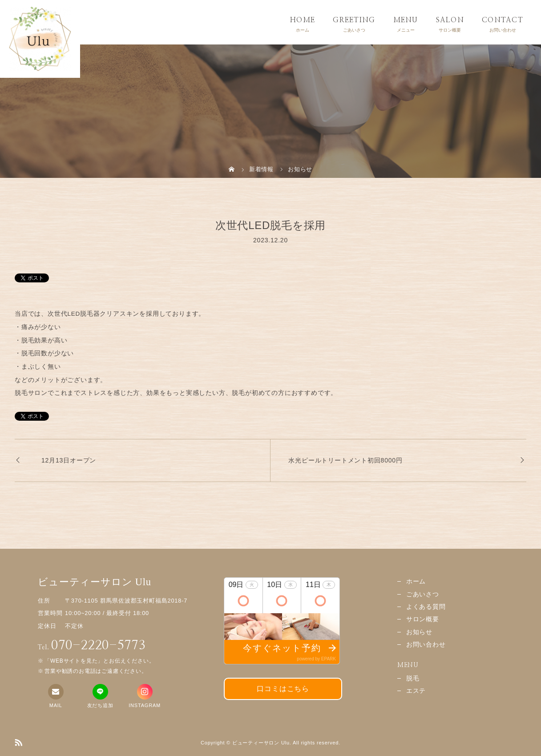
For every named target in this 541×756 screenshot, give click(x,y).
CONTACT (503, 20)
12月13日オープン (69, 460)
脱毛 (413, 678)
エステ (416, 691)
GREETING (354, 20)
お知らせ (419, 632)
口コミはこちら (283, 689)
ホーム (416, 581)
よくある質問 (426, 607)
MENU (406, 20)
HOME (303, 20)
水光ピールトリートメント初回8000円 (345, 460)
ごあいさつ (423, 594)
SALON (450, 20)
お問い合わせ (426, 645)
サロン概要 (423, 619)
